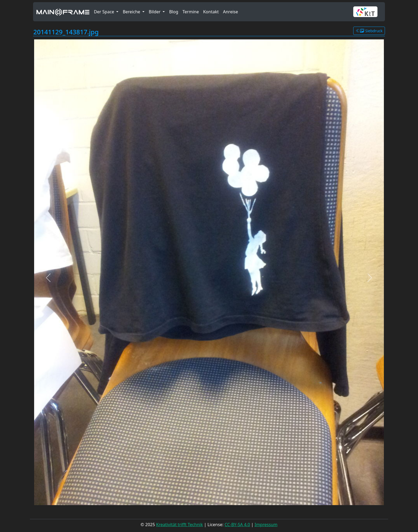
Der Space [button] (104, 12)
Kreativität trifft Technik (180, 525)
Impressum (266, 525)
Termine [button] (191, 12)
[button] (367, 12)
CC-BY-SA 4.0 (237, 525)
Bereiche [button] (132, 12)
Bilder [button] (155, 12)
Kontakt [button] (211, 12)
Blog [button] (174, 12)
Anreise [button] (230, 12)
